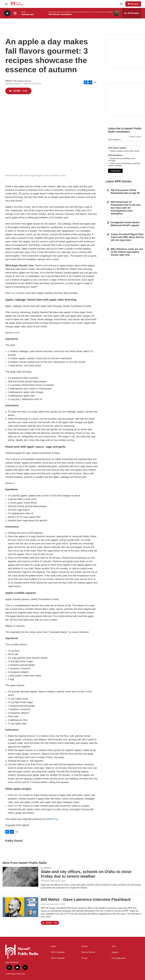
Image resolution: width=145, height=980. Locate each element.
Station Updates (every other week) (125, 151)
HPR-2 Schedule (58, 958)
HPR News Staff (48, 881)
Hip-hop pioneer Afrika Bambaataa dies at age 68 (125, 192)
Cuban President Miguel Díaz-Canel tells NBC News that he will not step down (127, 237)
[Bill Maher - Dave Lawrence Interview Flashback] (20, 907)
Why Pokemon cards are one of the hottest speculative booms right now (127, 252)
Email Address (115, 140)
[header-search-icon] (121, 4)
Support (115, 952)
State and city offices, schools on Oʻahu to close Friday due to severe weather (86, 874)
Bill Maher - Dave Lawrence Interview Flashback (86, 899)
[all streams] (132, 13)
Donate (134, 4)
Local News (46, 868)
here (13, 293)
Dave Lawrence (47, 904)
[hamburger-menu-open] (6, 4)
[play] (7, 13)
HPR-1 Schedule (58, 952)
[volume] (15, 13)
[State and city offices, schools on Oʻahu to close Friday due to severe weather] (20, 877)
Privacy (84, 958)
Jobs (114, 946)
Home (53, 946)
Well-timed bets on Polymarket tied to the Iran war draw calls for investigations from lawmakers (126, 208)
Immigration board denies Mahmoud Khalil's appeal (125, 224)
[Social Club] (125, 100)
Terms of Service (88, 952)
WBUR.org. (52, 819)
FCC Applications (119, 958)
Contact (84, 946)
